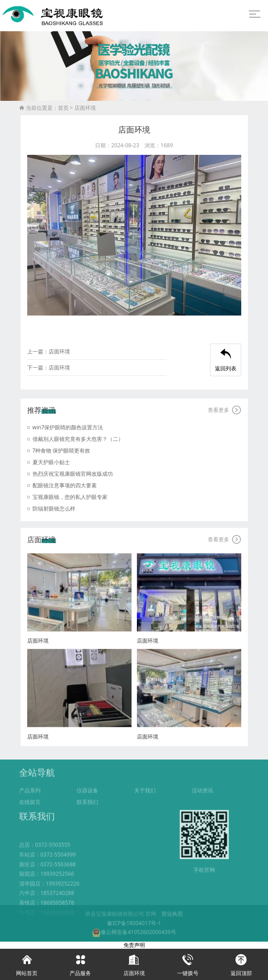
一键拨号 (188, 963)
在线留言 (30, 810)
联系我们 (87, 810)
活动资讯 (202, 798)
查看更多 (225, 410)
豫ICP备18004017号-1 (134, 923)
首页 (63, 108)
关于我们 (145, 798)
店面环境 (85, 108)
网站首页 (27, 963)
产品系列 (30, 798)
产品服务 (80, 963)
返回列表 (226, 360)
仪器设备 (87, 798)
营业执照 (172, 914)
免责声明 (134, 945)
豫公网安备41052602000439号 (134, 932)
